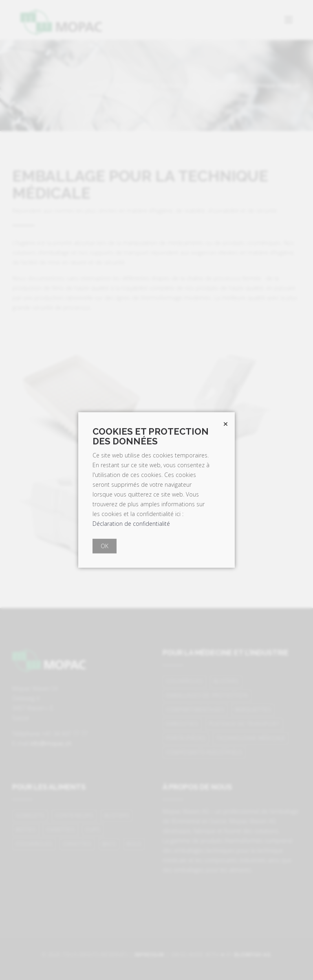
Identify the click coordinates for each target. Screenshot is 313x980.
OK (105, 546)
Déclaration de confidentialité (131, 524)
